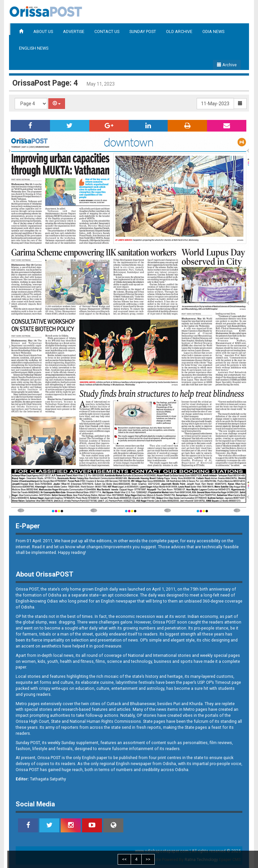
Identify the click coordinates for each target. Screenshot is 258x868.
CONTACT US (107, 31)
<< (124, 859)
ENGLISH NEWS (34, 48)
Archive (227, 65)
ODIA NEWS (213, 31)
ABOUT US (43, 31)
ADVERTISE (74, 31)
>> (148, 859)
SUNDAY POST (143, 31)
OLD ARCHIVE (179, 31)
